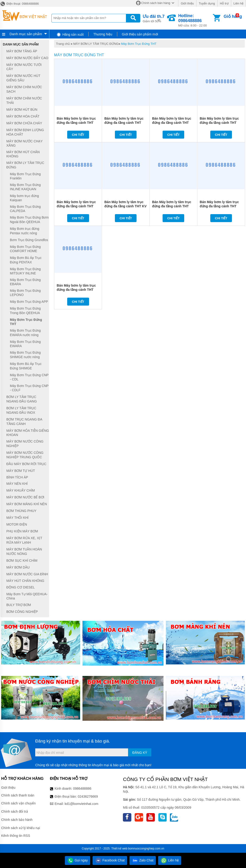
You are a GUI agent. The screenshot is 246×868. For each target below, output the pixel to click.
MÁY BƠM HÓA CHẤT (23, 116)
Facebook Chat (110, 860)
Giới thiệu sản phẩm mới (140, 34)
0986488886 (82, 788)
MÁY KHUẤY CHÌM (21, 490)
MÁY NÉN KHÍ (17, 484)
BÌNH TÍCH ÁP (17, 477)
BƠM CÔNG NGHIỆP (22, 612)
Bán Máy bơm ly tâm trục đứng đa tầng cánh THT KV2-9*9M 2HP (172, 206)
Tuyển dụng (207, 3)
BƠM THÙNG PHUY (21, 511)
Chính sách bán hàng (156, 3)
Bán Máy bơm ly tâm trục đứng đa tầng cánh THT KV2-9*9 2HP (76, 206)
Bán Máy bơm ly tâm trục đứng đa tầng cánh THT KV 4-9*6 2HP (125, 206)
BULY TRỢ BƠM (19, 605)
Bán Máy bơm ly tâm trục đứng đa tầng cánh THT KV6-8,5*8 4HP (76, 123)
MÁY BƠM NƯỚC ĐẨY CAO (27, 58)
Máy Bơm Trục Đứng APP (29, 302)
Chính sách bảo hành (17, 820)
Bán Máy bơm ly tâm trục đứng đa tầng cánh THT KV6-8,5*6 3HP (124, 123)
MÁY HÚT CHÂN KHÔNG (25, 581)
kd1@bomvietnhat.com (81, 804)
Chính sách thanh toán (18, 795)
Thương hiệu (103, 34)
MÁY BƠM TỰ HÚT (21, 471)
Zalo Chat (143, 860)
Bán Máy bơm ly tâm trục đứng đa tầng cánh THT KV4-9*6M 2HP (219, 206)
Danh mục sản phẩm (26, 34)
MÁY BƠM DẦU (18, 567)
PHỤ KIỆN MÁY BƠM (22, 531)
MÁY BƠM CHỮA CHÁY (24, 123)
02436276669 (88, 796)
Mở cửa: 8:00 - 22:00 (195, 20)
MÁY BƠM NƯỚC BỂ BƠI (25, 497)
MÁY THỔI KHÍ (18, 518)
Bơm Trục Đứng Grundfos (29, 240)
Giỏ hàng (233, 16)
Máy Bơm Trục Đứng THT (139, 44)
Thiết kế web (119, 849)
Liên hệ (238, 3)
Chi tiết (78, 135)
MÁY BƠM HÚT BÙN (22, 110)
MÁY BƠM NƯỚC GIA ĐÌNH (27, 574)
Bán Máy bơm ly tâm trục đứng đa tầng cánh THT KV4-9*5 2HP (219, 123)
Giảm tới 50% (154, 18)
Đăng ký (140, 753)
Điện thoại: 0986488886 (19, 4)
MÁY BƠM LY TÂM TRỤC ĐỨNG (96, 44)
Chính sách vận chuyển (18, 803)
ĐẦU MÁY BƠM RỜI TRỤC (26, 464)
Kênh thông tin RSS (16, 836)
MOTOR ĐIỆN (17, 524)
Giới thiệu (187, 3)
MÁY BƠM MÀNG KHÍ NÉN (27, 504)
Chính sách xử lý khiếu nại (21, 828)
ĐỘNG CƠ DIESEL (21, 587)
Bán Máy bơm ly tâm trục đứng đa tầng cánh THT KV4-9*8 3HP (172, 123)
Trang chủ (63, 44)
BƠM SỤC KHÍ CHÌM (22, 561)
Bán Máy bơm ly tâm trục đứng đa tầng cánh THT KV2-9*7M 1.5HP (76, 290)
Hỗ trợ (224, 3)
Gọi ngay (78, 860)
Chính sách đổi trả (15, 811)
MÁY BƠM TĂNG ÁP (22, 51)
